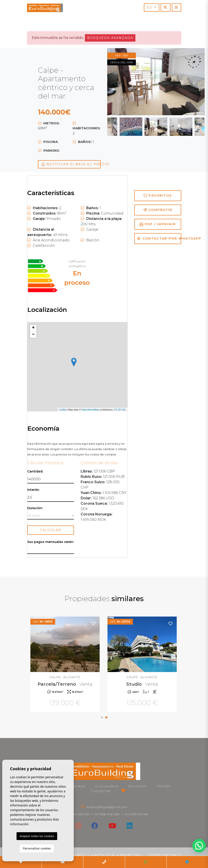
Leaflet (62, 410)
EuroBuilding (45, 8)
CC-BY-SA (120, 410)
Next (193, 82)
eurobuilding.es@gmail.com (107, 807)
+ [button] (33, 328)
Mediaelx (172, 855)
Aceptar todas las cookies (37, 836)
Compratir (158, 210)
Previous (118, 82)
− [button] (33, 335)
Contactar (101, 791)
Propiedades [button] (106, 786)
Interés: (33, 490)
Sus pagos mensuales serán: (51, 542)
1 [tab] (102, 717)
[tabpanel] (143, 665)
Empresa (76, 786)
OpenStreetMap (90, 410)
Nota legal (105, 855)
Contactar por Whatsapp (159, 238)
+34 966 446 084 (107, 814)
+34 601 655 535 (77, 814)
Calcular (50, 530)
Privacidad (130, 855)
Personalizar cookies (37, 848)
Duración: (35, 508)
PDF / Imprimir (158, 224)
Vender (164, 786)
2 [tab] (106, 717)
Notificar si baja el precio (71, 164)
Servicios (137, 786)
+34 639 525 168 (136, 814)
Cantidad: (35, 471)
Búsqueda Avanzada (110, 38)
